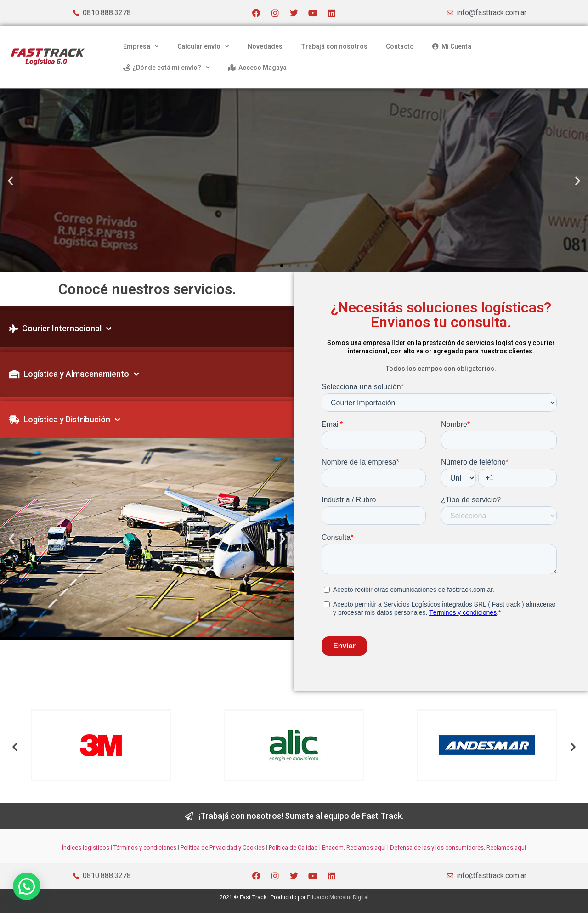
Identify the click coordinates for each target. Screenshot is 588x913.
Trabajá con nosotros (334, 46)
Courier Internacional (60, 329)
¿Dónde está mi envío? (167, 68)
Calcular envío (203, 46)
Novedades (265, 46)
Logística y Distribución (65, 420)
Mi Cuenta (452, 46)
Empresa (141, 46)
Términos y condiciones (145, 848)
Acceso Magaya (257, 68)
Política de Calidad (293, 848)
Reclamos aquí (365, 848)
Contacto (400, 46)
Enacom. (334, 848)
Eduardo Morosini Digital (338, 897)
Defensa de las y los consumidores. (438, 848)
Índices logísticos (86, 848)
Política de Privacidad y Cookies (223, 848)
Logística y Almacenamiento (74, 374)
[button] (10, 181)
